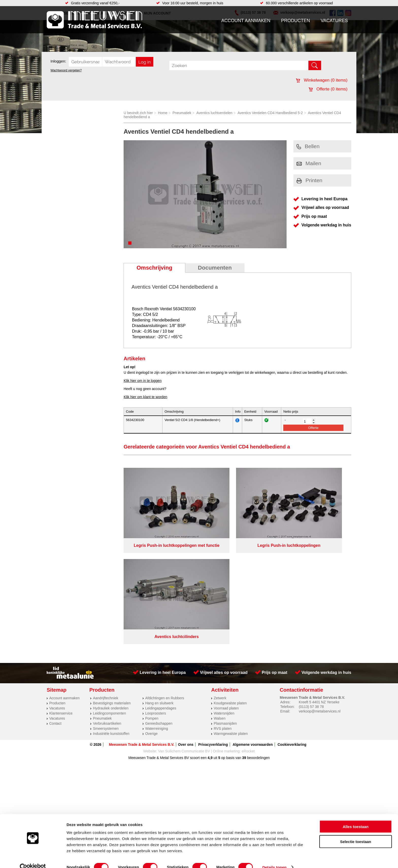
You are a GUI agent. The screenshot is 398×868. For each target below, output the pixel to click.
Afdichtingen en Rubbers (165, 589)
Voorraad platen (226, 599)
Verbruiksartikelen (107, 614)
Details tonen (274, 858)
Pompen (152, 609)
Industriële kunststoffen (111, 624)
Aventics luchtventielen (214, 113)
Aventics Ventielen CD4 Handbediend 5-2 (270, 113)
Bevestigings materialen (112, 594)
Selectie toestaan (356, 832)
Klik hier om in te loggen (143, 381)
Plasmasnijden (225, 614)
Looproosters (156, 604)
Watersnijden (224, 604)
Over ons (186, 635)
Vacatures (334, 21)
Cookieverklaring (292, 635)
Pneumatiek (182, 113)
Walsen (220, 609)
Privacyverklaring (213, 635)
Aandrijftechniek (106, 589)
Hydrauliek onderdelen (111, 599)
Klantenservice (61, 604)
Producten (295, 21)
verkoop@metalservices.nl (320, 602)
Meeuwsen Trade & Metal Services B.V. (142, 635)
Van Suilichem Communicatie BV (184, 642)
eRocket (248, 642)
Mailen (309, 163)
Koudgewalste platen (230, 594)
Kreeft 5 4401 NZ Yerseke (319, 593)
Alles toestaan (356, 817)
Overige (151, 624)
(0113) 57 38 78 (311, 597)
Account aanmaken (246, 21)
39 (244, 648)
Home (163, 113)
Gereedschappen (159, 614)
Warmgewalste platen (231, 624)
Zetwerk (220, 589)
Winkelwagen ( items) (322, 80)
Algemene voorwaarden (253, 635)
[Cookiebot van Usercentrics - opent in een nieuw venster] (33, 858)
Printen (310, 180)
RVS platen (223, 619)
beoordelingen (258, 648)
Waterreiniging (157, 619)
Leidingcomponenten (109, 604)
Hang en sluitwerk (159, 594)
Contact (55, 614)
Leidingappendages (161, 599)
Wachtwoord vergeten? (66, 70)
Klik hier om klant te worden (145, 397)
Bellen (308, 146)
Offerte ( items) (328, 89)
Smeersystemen (106, 619)
